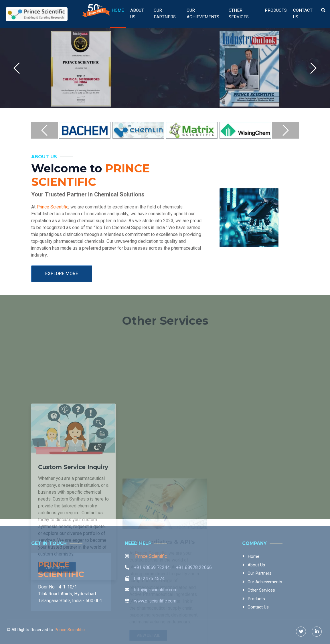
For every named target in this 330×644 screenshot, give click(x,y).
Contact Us (303, 14)
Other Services (239, 14)
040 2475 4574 (149, 579)
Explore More (62, 281)
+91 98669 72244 (152, 568)
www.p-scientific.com (155, 601)
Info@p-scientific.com (156, 590)
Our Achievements (203, 14)
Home (118, 10)
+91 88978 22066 (194, 568)
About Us (137, 14)
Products (276, 10)
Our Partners (165, 14)
